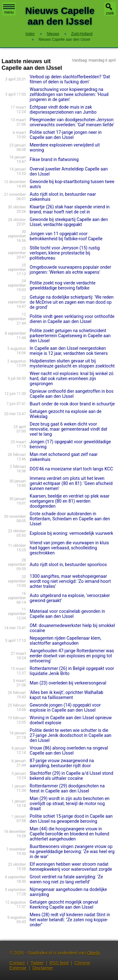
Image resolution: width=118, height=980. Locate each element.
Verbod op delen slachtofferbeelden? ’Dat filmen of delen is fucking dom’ (70, 79)
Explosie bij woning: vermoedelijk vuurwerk (71, 533)
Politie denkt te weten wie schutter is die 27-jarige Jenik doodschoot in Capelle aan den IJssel (70, 735)
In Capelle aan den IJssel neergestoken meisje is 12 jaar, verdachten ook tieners (69, 351)
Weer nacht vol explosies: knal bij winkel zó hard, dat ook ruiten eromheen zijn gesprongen (71, 379)
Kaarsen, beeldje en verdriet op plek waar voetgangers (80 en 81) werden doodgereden (70, 501)
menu (9, 9)
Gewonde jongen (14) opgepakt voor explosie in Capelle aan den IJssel (65, 708)
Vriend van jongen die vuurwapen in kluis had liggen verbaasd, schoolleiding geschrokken (69, 548)
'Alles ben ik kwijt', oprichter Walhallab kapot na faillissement (66, 695)
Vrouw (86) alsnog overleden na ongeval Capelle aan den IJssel (69, 750)
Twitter (37, 963)
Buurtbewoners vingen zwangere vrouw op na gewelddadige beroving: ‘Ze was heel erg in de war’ (72, 852)
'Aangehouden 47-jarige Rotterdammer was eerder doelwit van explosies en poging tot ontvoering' (72, 656)
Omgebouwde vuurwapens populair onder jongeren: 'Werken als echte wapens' (70, 270)
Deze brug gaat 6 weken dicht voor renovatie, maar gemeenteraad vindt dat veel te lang (68, 429)
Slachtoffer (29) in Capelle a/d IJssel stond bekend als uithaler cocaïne (71, 776)
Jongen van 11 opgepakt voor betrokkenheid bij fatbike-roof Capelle (66, 236)
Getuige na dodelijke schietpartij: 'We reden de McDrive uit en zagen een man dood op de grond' (72, 302)
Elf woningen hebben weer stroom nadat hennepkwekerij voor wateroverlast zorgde (71, 867)
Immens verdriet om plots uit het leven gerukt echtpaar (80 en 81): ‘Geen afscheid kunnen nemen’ (71, 483)
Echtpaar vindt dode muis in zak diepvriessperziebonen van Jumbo (63, 110)
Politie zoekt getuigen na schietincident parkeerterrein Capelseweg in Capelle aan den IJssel (70, 336)
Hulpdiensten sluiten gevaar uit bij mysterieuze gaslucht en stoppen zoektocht (72, 363)
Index (30, 34)
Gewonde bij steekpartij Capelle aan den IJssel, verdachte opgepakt (69, 222)
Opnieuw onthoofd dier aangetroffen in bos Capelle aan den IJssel (71, 394)
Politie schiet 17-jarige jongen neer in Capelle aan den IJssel (66, 135)
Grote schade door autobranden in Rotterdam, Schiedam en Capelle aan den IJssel (70, 519)
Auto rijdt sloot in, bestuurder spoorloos (68, 565)
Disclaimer (43, 968)
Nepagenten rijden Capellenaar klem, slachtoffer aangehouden (65, 641)
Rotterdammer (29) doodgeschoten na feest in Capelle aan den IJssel (67, 788)
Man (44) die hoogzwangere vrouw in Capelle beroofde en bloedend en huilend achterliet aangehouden (69, 834)
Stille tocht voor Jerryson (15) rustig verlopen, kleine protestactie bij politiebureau (65, 253)
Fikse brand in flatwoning (54, 159)
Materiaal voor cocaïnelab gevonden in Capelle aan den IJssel (67, 614)
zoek (110, 13)
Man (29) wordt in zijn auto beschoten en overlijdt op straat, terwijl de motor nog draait (70, 804)
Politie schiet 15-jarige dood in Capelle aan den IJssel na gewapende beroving (71, 819)
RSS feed (59, 963)
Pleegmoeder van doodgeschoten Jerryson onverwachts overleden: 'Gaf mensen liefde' (72, 122)
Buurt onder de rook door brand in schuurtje (72, 404)
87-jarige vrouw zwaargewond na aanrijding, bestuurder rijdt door (62, 763)
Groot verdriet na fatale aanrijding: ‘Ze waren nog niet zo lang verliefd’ (66, 879)
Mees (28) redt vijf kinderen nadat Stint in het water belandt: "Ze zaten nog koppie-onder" (70, 920)
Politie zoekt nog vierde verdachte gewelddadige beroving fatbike (62, 285)
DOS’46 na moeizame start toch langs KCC (71, 469)
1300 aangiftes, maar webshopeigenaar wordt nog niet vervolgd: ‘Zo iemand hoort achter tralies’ (70, 581)
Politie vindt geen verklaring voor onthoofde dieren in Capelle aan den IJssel (72, 319)
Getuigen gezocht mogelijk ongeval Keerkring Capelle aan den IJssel (64, 905)
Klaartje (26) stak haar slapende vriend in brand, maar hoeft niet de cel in (70, 209)
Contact (17, 963)
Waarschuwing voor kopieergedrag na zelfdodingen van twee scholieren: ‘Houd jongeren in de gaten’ (69, 94)
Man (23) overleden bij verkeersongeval (68, 683)
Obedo (93, 953)
